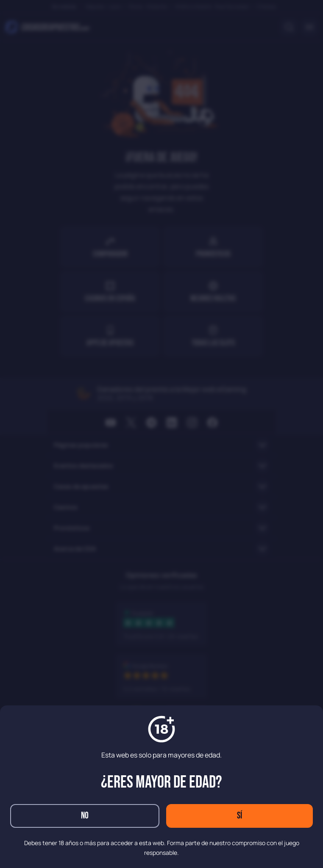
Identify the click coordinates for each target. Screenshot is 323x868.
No (85, 816)
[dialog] (161, 434)
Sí (239, 816)
